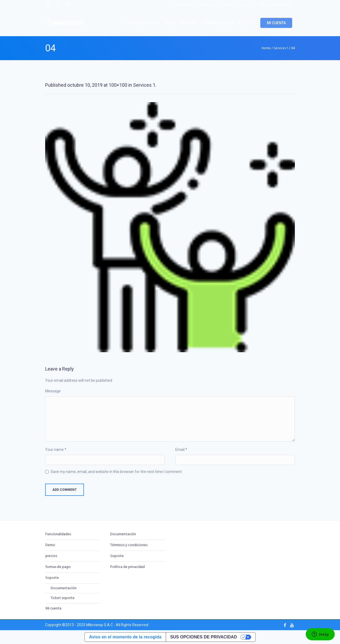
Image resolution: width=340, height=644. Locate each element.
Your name (56, 450)
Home (266, 48)
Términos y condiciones (129, 545)
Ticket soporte (63, 598)
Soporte (52, 578)
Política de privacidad (127, 567)
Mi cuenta (53, 608)
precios (51, 556)
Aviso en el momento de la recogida (125, 637)
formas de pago (58, 567)
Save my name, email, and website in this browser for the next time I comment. (116, 472)
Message (53, 391)
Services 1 (281, 48)
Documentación (64, 588)
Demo (50, 545)
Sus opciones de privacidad (204, 637)
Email (181, 450)
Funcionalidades (58, 534)
